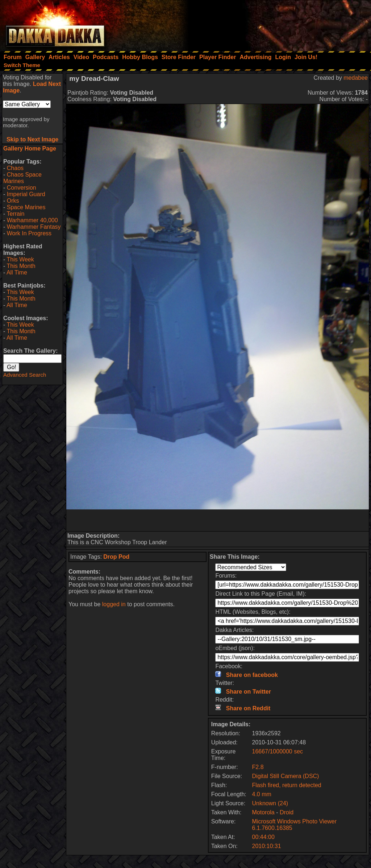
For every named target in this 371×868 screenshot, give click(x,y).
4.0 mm (262, 794)
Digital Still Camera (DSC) (286, 776)
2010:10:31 (267, 846)
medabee (356, 78)
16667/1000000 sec (278, 751)
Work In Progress (29, 233)
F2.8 (258, 767)
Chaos (15, 168)
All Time (17, 272)
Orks (13, 201)
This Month (21, 266)
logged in (114, 604)
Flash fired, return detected (287, 785)
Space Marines (26, 207)
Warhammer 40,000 (32, 220)
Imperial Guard (26, 194)
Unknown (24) (270, 803)
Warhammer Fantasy (34, 227)
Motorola (263, 812)
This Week (20, 259)
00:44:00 (263, 837)
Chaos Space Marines (22, 178)
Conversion (22, 188)
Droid (287, 812)
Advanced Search (25, 375)
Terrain (15, 214)
